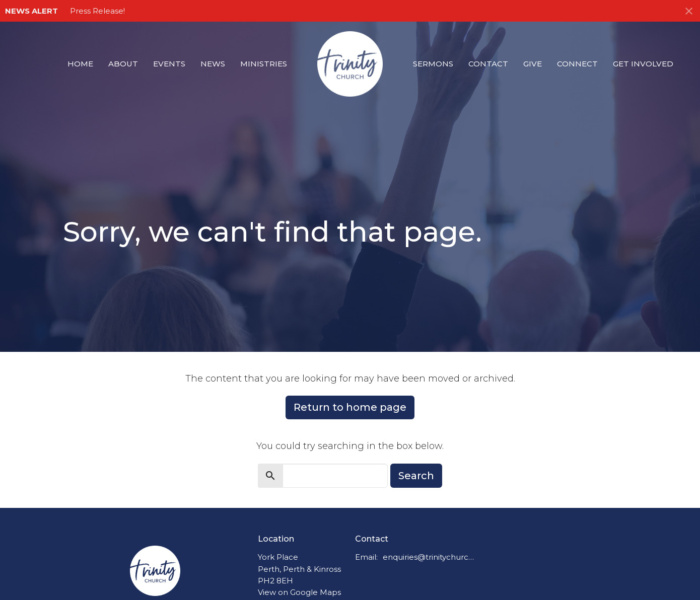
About (123, 64)
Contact (488, 64)
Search (416, 476)
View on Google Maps (299, 592)
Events (169, 64)
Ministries (264, 64)
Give (533, 64)
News (213, 64)
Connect (577, 64)
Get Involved (643, 64)
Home (80, 64)
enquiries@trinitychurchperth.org (429, 557)
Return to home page (350, 407)
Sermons (433, 64)
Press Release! (97, 11)
